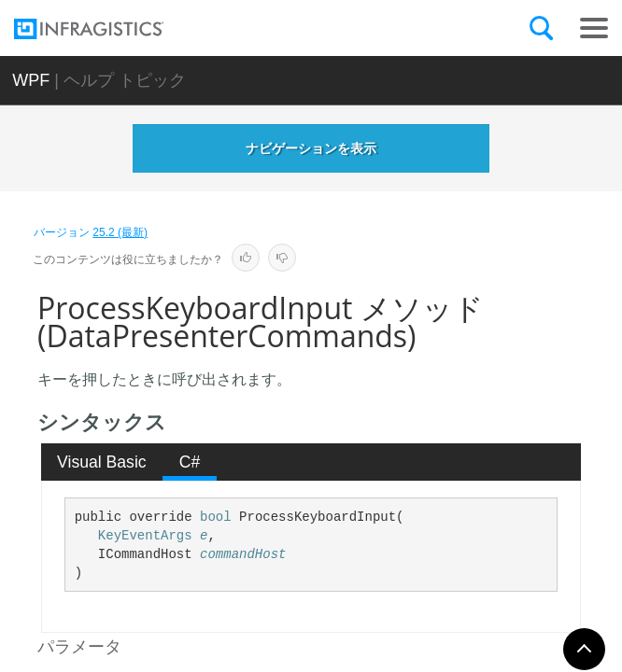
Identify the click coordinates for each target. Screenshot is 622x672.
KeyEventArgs (145, 536)
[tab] (102, 462)
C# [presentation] (190, 462)
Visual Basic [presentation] (102, 462)
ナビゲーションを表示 (311, 148)
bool (216, 517)
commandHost (243, 554)
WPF (31, 80)
